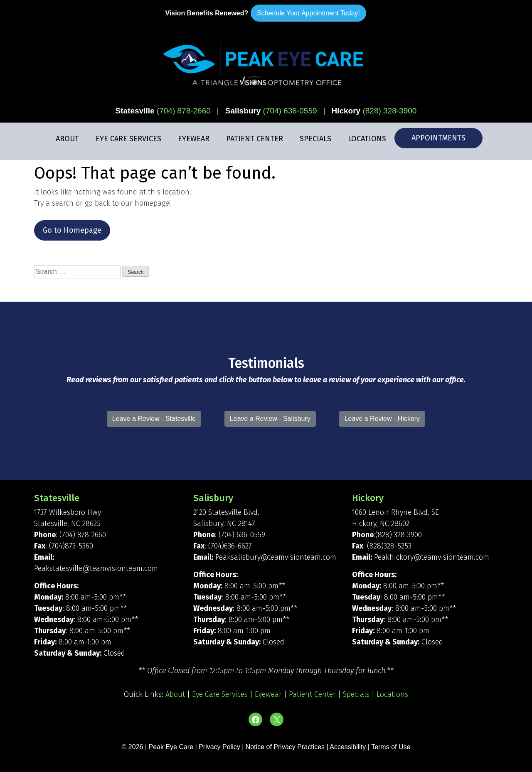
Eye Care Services (128, 139)
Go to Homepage (72, 230)
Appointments (438, 138)
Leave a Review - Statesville (154, 419)
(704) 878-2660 (184, 111)
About (67, 139)
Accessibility (348, 747)
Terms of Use (391, 747)
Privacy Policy (220, 747)
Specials (315, 139)
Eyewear (194, 139)
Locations (367, 139)
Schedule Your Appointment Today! (308, 13)
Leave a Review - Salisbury (270, 419)
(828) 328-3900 (389, 111)
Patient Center (255, 139)
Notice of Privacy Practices (285, 747)
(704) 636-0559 (290, 111)
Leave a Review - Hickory (382, 419)
